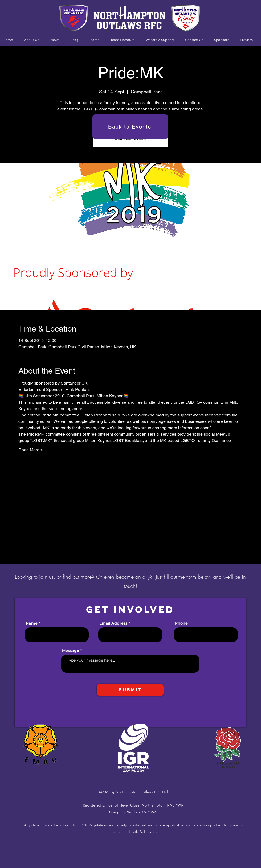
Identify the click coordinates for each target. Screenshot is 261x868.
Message (71, 651)
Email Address (113, 623)
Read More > (31, 450)
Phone (181, 623)
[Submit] (130, 690)
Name (32, 623)
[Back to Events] (130, 127)
